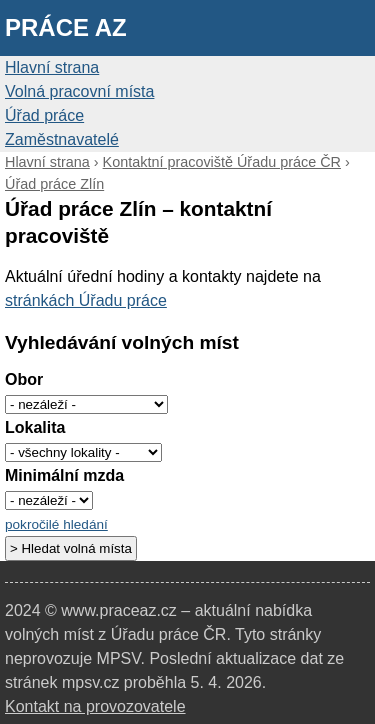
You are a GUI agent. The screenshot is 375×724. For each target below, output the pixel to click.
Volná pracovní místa (79, 91)
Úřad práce (44, 115)
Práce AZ (66, 27)
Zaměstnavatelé (62, 139)
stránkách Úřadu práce (86, 300)
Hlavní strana (52, 67)
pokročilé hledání (56, 524)
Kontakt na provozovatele (95, 706)
